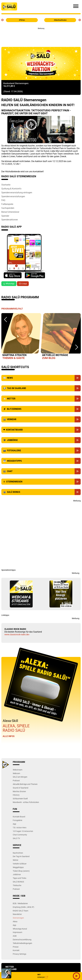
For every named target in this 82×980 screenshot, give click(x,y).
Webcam (16, 773)
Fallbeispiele (7, 204)
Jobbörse (17, 874)
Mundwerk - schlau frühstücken (26, 802)
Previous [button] (2, 20)
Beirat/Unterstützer (10, 212)
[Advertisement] (41, 36)
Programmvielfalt (12, 309)
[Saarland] (78, 388)
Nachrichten (18, 853)
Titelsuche (17, 885)
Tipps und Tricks (19, 878)
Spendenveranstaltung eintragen (17, 192)
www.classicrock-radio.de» (17, 634)
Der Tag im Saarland (21, 856)
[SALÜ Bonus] (78, 492)
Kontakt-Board (19, 817)
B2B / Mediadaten (20, 903)
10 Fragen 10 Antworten (23, 831)
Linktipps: (5, 615)
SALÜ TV (16, 838)
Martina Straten (19, 791)
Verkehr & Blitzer (20, 864)
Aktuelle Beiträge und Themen (25, 784)
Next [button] (80, 20)
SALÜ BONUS (18, 882)
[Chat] (78, 471)
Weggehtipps (18, 867)
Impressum (17, 932)
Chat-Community (20, 835)
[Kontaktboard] (78, 430)
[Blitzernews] (78, 409)
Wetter (16, 860)
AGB (15, 936)
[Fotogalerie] (78, 451)
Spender (5, 216)
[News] (78, 378)
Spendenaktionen (10, 220)
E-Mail (24, 284)
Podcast (16, 780)
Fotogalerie (17, 820)
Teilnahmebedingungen (22, 943)
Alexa (15, 921)
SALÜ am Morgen (20, 777)
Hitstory (16, 795)
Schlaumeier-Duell (20, 799)
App (14, 824)
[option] (21, 337)
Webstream (18, 770)
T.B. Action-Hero (20, 827)
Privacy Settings (19, 954)
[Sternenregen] (78, 482)
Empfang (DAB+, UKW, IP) (23, 907)
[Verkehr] (78, 419)
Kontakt (16, 950)
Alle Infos (9, 736)
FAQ (3, 200)
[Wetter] (78, 399)
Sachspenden (8, 208)
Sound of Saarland (20, 788)
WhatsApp (9, 284)
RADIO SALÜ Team (20, 911)
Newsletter (17, 914)
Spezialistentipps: (9, 570)
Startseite (6, 185)
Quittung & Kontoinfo (11, 189)
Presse (16, 947)
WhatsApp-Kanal (20, 929)
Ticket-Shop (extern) (21, 871)
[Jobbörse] (78, 440)
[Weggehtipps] (78, 461)
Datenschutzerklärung (22, 939)
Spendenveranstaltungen (13, 196)
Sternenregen (18, 918)
